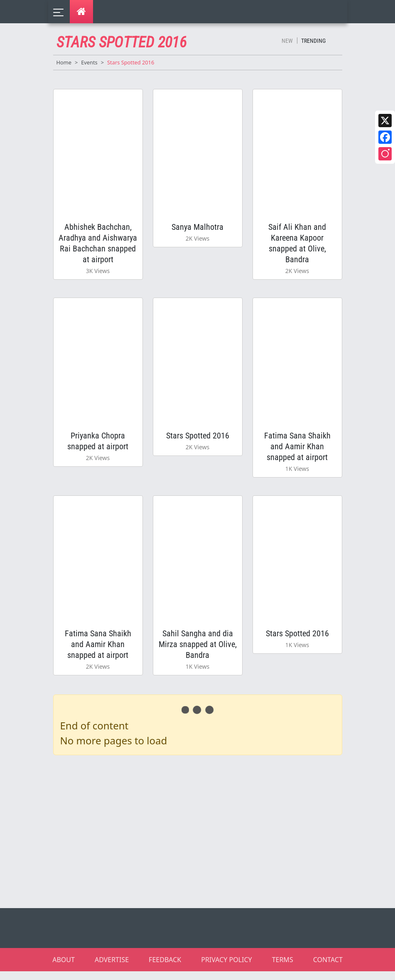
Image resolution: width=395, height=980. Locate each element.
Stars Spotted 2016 (198, 440)
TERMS (283, 968)
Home (64, 62)
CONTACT (328, 968)
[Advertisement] (203, 839)
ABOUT (64, 968)
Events (89, 62)
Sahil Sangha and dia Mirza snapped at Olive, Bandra (198, 652)
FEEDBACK (165, 968)
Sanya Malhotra (197, 229)
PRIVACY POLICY (226, 968)
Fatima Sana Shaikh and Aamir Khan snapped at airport (297, 451)
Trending (313, 41)
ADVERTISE (112, 968)
